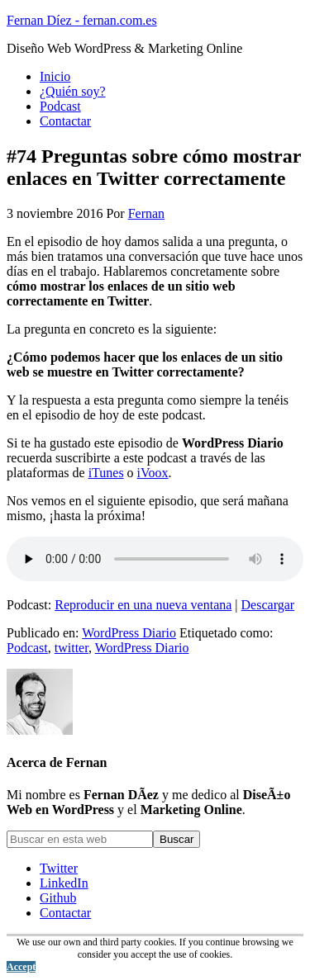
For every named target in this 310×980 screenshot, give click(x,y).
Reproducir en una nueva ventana (143, 605)
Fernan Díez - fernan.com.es (82, 20)
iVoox (153, 473)
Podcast (27, 648)
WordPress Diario (129, 633)
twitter (72, 648)
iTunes (106, 473)
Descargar (268, 605)
